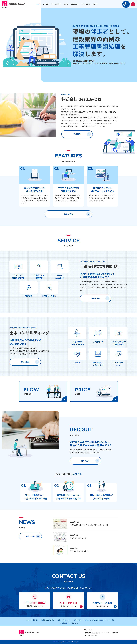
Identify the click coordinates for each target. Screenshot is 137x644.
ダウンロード (81, 623)
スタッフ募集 (59, 623)
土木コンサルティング (69, 620)
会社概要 (82, 134)
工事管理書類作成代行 (51, 620)
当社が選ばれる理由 (107, 620)
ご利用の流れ (85, 620)
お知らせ (70, 623)
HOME (29, 620)
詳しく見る (77, 214)
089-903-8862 (93, 636)
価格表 (95, 620)
